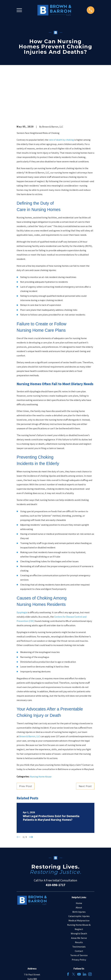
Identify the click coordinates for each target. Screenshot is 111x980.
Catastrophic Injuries (79, 872)
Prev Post (26, 742)
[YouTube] (79, 930)
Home (79, 859)
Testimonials (79, 903)
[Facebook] (68, 930)
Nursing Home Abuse (41, 733)
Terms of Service (79, 911)
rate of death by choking (61, 96)
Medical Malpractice (79, 877)
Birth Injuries (79, 868)
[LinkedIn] (84, 930)
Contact (79, 907)
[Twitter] (73, 930)
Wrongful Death (79, 890)
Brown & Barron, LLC (30, 693)
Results (79, 898)
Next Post (85, 742)
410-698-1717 (55, 841)
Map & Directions (32, 944)
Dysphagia (22, 569)
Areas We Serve (79, 894)
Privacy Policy (79, 916)
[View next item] (31, 793)
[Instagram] (90, 930)
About (79, 864)
